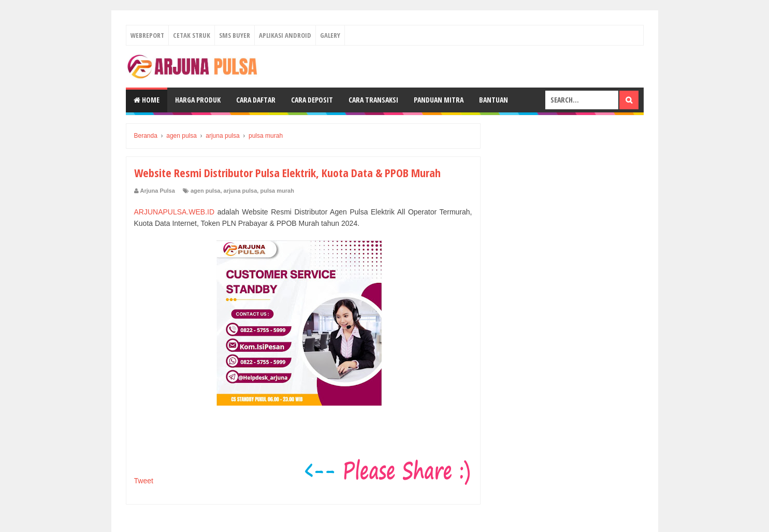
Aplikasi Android (285, 35)
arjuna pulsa (241, 191)
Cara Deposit (312, 100)
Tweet (144, 481)
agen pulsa (205, 191)
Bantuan (494, 100)
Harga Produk (198, 100)
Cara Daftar (256, 100)
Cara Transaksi (373, 100)
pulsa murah (277, 191)
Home (147, 100)
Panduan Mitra (439, 100)
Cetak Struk (192, 35)
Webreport (147, 35)
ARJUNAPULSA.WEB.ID (175, 212)
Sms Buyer (235, 35)
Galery (330, 35)
